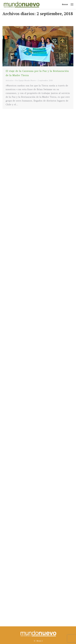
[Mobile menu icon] (72, 4)
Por (26, 80)
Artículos (10, 80)
